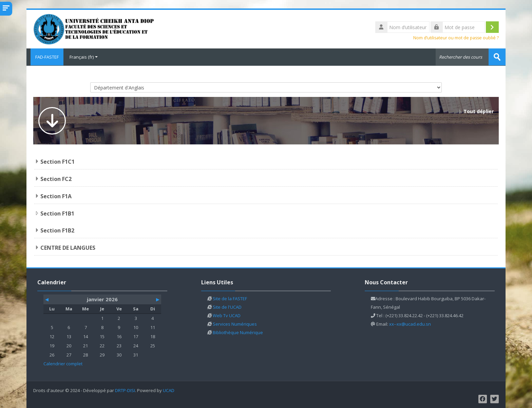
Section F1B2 (57, 230)
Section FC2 (56, 179)
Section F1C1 (58, 161)
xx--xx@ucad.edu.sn (410, 324)
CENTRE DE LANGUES (68, 247)
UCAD (169, 390)
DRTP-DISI (125, 390)
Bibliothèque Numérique (238, 332)
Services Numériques (235, 324)
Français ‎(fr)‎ (84, 57)
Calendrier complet (63, 363)
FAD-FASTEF (45, 57)
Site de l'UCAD (227, 307)
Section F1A (56, 196)
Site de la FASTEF (230, 298)
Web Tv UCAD (227, 315)
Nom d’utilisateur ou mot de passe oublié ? (456, 38)
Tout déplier (479, 111)
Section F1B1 (57, 213)
